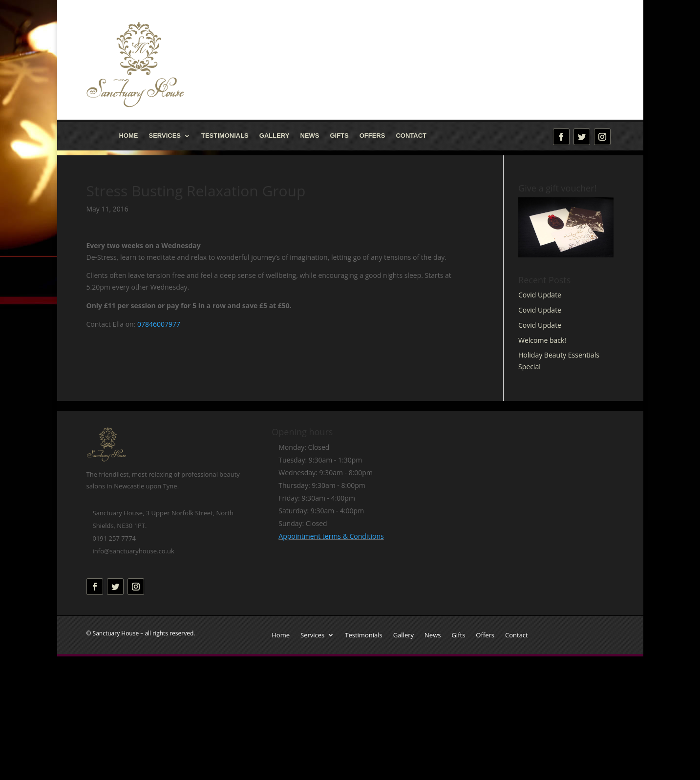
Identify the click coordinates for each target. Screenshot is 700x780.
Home (128, 136)
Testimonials (225, 136)
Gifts (339, 136)
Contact (411, 136)
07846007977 (159, 324)
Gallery (275, 136)
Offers (372, 136)
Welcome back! (542, 340)
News (309, 136)
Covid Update (540, 295)
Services (165, 136)
